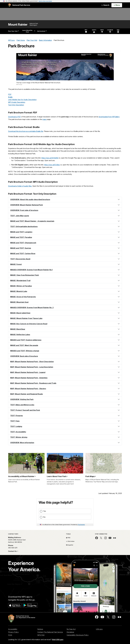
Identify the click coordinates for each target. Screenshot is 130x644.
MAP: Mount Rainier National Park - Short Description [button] (32, 362)
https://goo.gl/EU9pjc (52, 165)
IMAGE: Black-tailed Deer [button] (20, 313)
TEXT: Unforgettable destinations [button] (24, 226)
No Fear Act (71, 629)
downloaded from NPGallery (109, 117)
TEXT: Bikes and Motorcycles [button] (22, 405)
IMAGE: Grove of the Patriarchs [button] (23, 297)
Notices (40, 629)
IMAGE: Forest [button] (16, 264)
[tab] (65, 199)
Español (70, 545)
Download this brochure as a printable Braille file (26, 131)
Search (105, 5)
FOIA (10, 635)
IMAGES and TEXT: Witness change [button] (25, 351)
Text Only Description (16, 105)
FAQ (68, 538)
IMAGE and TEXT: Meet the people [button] (24, 345)
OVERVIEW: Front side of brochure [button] (24, 210)
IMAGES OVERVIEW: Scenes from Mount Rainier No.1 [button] (31, 270)
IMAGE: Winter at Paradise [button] (21, 286)
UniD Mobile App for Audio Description (22, 100)
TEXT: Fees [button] (15, 421)
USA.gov (99, 629)
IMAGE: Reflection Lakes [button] (20, 335)
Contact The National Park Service (50, 632)
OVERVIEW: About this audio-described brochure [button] (30, 199)
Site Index (70, 541)
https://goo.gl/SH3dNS (50, 158)
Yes (45, 511)
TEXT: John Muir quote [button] (20, 216)
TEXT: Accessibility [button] (18, 432)
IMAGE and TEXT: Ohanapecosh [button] (23, 243)
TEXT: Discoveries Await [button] (20, 259)
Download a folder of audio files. (20, 186)
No (44, 517)
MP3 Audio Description (17, 102)
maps (44, 119)
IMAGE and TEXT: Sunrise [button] (21, 248)
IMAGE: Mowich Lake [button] (19, 291)
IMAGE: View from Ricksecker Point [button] (25, 275)
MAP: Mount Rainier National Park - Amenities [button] (29, 378)
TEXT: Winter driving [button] (19, 437)
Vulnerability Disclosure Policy (78, 635)
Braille (10, 97)
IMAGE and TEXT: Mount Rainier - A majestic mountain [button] (32, 221)
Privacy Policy (13, 632)
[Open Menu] (117, 5)
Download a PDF (14, 117)
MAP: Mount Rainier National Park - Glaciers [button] (28, 389)
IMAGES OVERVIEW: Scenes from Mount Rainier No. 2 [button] (32, 308)
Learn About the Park (29, 31)
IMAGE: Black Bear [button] (18, 329)
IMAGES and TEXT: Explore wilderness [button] (26, 340)
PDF (10, 94)
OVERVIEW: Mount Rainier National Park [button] (27, 205)
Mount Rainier (18, 25)
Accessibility (13, 629)
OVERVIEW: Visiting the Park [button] (22, 399)
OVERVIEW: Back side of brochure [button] (24, 356)
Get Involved (42, 31)
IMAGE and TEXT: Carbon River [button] (23, 254)
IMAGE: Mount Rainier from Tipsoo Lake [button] (26, 318)
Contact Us (13, 551)
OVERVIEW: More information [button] (22, 443)
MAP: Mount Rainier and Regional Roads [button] (27, 394)
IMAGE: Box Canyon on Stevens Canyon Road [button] (29, 324)
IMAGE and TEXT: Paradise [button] (21, 237)
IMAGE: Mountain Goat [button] (19, 302)
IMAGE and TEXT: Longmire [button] (21, 232)
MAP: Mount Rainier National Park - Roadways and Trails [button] (33, 383)
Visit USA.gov (58, 640)
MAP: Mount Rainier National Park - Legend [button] (28, 372)
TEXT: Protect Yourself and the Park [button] (25, 410)
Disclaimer (70, 632)
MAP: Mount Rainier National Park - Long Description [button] (32, 367)
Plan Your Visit (14, 31)
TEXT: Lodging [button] (16, 426)
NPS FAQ (41, 635)
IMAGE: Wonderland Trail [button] (20, 281)
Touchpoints (81, 525)
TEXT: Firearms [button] (17, 416)
